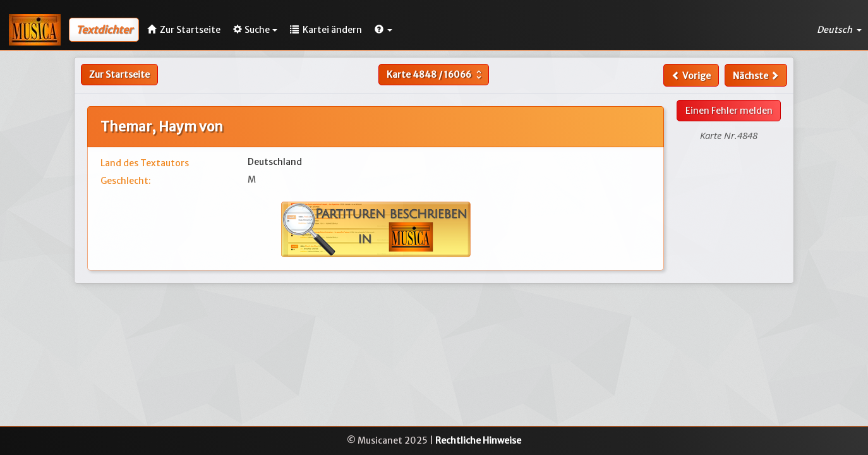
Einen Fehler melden (729, 111)
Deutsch (839, 30)
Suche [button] (255, 30)
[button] (383, 30)
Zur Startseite (119, 75)
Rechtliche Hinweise (478, 440)
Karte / (436, 75)
